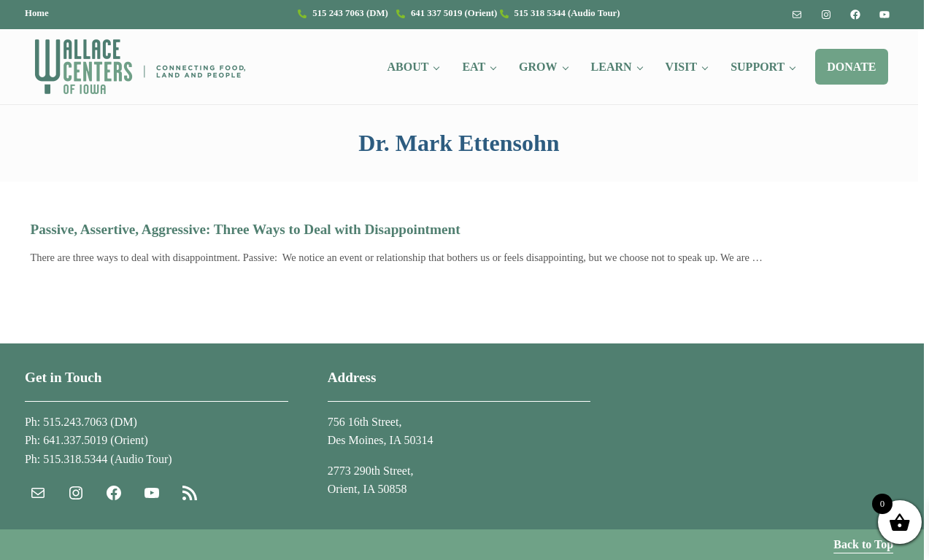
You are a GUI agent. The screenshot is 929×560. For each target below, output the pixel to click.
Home (37, 13)
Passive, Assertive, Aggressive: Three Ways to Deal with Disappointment (245, 229)
